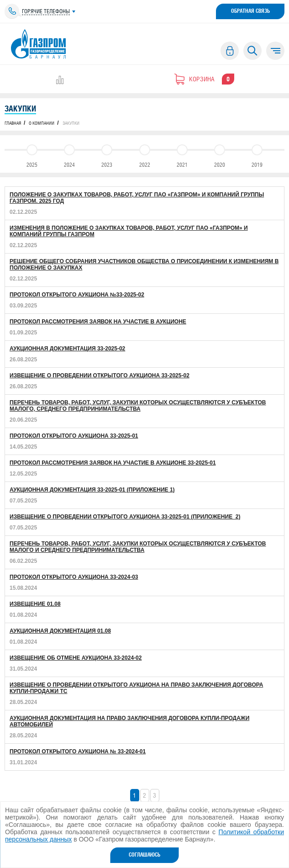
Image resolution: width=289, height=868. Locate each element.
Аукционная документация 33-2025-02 (67, 349)
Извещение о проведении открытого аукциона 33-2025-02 (100, 376)
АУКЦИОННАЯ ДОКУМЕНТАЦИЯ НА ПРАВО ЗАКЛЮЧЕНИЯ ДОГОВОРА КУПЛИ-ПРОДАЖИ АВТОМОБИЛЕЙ (129, 721)
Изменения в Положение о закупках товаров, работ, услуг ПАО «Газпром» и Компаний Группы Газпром (129, 231)
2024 (69, 154)
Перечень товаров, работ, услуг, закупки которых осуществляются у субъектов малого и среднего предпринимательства (138, 547)
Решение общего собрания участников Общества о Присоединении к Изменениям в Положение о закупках (144, 265)
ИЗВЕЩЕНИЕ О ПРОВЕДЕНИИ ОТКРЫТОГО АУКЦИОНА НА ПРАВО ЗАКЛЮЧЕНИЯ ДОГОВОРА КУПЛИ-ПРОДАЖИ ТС (136, 688)
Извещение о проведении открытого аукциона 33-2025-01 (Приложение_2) (125, 517)
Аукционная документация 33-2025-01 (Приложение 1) (92, 490)
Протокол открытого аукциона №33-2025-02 (77, 295)
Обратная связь (250, 11)
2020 (220, 154)
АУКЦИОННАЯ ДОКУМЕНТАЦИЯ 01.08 (60, 631)
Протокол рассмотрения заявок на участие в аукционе (98, 322)
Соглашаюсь (144, 855)
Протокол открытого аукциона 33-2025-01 (74, 436)
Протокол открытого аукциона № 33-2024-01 (78, 752)
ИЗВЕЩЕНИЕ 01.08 (35, 604)
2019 (257, 154)
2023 (107, 154)
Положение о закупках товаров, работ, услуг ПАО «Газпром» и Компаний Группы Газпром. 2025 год (137, 198)
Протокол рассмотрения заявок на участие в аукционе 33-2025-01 (113, 463)
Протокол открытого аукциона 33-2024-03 (74, 577)
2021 (182, 154)
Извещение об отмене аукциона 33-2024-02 (76, 658)
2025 (32, 154)
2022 (145, 154)
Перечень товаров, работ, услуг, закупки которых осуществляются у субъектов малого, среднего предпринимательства (138, 406)
